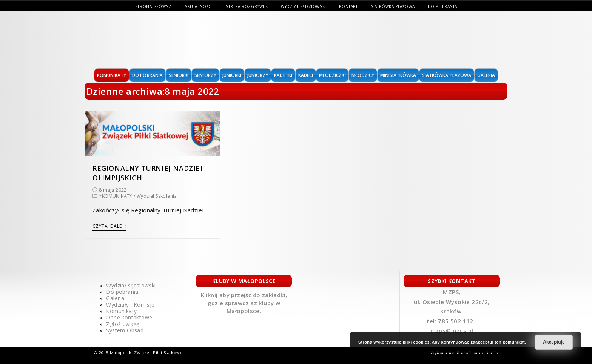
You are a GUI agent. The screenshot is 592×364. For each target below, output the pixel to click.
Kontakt (348, 6)
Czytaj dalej (109, 227)
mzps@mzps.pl (452, 330)
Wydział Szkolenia (157, 196)
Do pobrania (442, 6)
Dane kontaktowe (129, 317)
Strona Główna (153, 6)
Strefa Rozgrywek (247, 6)
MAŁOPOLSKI (124, 40)
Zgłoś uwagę (123, 324)
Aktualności (199, 6)
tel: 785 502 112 (451, 321)
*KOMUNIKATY (116, 196)
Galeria (115, 298)
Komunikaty (121, 311)
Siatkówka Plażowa (393, 6)
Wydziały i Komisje (130, 305)
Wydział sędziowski (304, 6)
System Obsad (125, 330)
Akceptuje (554, 342)
